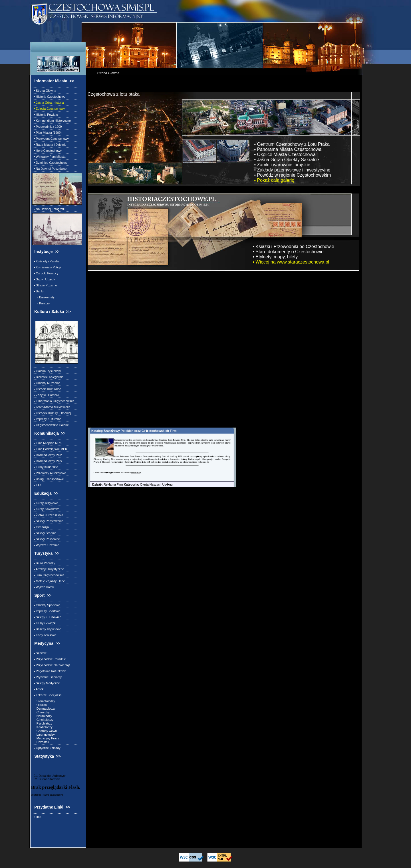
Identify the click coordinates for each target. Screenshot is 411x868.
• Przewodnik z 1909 (47, 127)
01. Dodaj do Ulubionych (49, 776)
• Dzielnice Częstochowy (50, 163)
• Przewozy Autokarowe (49, 473)
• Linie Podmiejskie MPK (50, 449)
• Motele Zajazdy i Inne (49, 581)
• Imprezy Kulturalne (47, 419)
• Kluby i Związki (44, 623)
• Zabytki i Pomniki (46, 395)
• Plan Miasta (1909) (47, 133)
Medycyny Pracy (46, 738)
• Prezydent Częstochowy (51, 139)
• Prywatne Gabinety (47, 677)
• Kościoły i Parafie (46, 261)
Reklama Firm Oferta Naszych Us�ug (130, 484)
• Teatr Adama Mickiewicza (51, 407)
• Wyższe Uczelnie (46, 545)
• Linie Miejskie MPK (47, 443)
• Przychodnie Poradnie (49, 659)
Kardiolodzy (42, 727)
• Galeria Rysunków (47, 371)
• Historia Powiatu (45, 115)
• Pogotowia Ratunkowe (49, 671)
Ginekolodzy (43, 720)
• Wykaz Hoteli (43, 587)
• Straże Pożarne (45, 285)
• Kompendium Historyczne (52, 121)
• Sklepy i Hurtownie (47, 617)
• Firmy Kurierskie (45, 467)
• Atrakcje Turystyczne (48, 569)
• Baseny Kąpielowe (47, 629)
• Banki (38, 291)
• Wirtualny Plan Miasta (49, 157)
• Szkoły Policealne (46, 539)
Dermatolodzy (44, 709)
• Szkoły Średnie (44, 533)
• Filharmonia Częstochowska (53, 401)
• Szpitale (40, 653)
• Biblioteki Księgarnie (48, 377)
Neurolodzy (42, 716)
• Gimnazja (41, 527)
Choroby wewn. (45, 731)
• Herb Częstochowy (47, 151)
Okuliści (40, 705)
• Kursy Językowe (45, 503)
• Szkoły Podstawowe (48, 521)
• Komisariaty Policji (47, 267)
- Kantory (41, 303)
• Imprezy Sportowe (46, 611)
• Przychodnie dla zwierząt (51, 665)
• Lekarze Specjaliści (47, 695)
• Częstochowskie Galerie (51, 425)
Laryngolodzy (44, 735)
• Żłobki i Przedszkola (48, 515)
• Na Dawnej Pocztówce (49, 169)
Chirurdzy (41, 712)
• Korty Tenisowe (44, 635)
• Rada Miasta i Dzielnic (49, 145)
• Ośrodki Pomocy (45, 273)
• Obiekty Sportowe (46, 605)
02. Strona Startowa (46, 779)
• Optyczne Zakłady (46, 748)
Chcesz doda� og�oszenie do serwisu (112, 473)
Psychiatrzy (42, 723)
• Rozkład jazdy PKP (47, 455)
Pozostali (41, 742)
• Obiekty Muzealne (46, 383)
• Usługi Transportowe (48, 479)
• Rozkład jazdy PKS (47, 461)
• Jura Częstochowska (48, 575)
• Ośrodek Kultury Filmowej (52, 413)
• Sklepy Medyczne (46, 683)
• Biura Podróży (44, 563)
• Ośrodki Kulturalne (47, 389)
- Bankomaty (43, 297)
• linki (37, 817)
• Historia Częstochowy (49, 97)
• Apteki (38, 689)
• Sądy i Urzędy (44, 279)
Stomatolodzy (44, 701)
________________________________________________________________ (172, 451)
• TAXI (37, 485)
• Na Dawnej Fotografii (48, 209)
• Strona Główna (44, 91)
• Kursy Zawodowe (46, 509)
